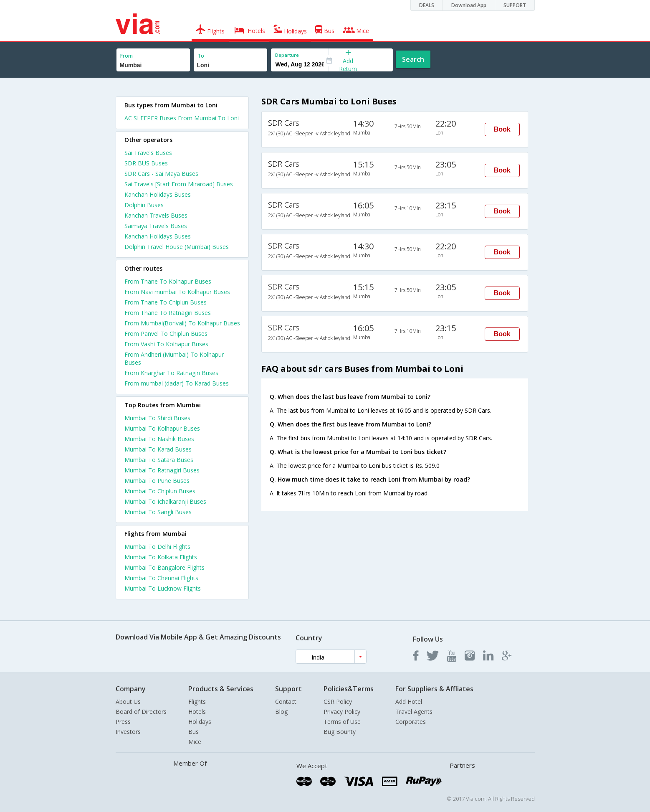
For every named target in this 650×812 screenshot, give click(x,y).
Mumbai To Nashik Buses (159, 439)
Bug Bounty (340, 732)
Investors (128, 732)
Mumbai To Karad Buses (158, 449)
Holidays (200, 722)
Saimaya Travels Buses (156, 226)
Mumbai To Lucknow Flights (163, 588)
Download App (469, 5)
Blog (281, 712)
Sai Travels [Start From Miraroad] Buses (179, 184)
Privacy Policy (342, 712)
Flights (197, 702)
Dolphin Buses (144, 205)
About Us (128, 702)
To (201, 56)
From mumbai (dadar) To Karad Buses (177, 383)
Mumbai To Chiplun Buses (160, 491)
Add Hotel (409, 702)
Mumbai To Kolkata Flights (161, 557)
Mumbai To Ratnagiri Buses (162, 470)
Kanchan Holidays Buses (158, 194)
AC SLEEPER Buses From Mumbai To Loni (182, 118)
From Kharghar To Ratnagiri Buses (171, 373)
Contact (286, 702)
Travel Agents (414, 712)
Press (123, 722)
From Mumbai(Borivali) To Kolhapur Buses (182, 323)
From (126, 56)
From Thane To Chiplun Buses (166, 302)
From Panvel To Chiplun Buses (166, 334)
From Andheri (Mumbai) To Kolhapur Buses (174, 358)
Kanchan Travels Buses (156, 215)
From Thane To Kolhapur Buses (168, 281)
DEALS (427, 5)
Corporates (411, 722)
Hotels (197, 712)
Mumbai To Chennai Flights (161, 578)
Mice (195, 742)
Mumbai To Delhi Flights (157, 547)
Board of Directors (141, 712)
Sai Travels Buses (148, 153)
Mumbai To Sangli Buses (158, 512)
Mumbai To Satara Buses (159, 460)
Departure (287, 55)
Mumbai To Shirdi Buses (157, 418)
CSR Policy (338, 702)
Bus (193, 732)
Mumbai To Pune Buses (157, 481)
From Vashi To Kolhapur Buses (166, 344)
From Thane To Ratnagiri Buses (168, 313)
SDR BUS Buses (146, 163)
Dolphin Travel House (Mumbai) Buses (177, 247)
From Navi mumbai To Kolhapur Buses (177, 292)
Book (502, 129)
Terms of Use (342, 722)
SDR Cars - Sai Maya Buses (161, 174)
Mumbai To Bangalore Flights (164, 567)
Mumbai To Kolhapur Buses (162, 428)
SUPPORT (515, 5)
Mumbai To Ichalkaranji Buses (165, 501)
